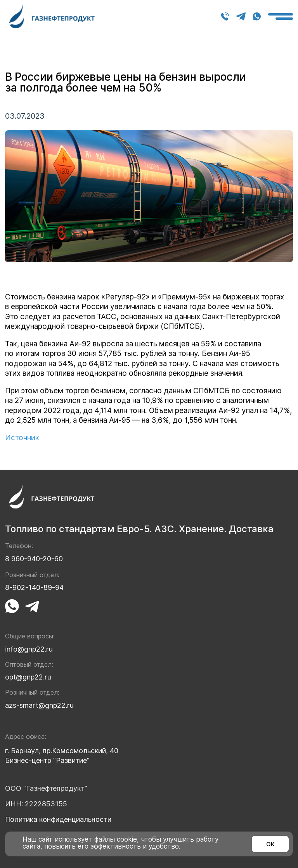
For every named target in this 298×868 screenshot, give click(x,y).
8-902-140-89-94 (34, 587)
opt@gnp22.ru (28, 677)
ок (270, 844)
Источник (22, 438)
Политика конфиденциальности (58, 819)
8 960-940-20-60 (225, 16)
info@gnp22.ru (29, 649)
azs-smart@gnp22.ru (39, 705)
